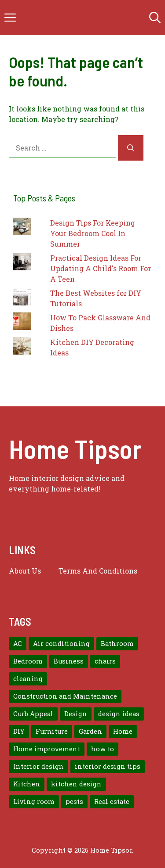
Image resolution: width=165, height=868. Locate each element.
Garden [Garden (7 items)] (90, 731)
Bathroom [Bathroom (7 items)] (117, 644)
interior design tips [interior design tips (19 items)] (108, 766)
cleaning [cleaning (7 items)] (28, 679)
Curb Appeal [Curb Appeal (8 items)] (33, 714)
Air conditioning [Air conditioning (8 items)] (61, 644)
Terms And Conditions (98, 571)
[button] (155, 18)
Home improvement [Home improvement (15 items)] (47, 749)
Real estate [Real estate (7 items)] (112, 802)
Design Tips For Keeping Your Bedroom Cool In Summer (93, 233)
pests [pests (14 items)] (74, 802)
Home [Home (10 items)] (123, 731)
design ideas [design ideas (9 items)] (119, 714)
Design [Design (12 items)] (76, 714)
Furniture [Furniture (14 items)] (52, 731)
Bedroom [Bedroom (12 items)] (28, 661)
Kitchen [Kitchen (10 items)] (27, 784)
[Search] (131, 148)
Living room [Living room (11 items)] (34, 802)
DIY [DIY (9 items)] (19, 731)
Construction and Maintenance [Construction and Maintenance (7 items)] (65, 696)
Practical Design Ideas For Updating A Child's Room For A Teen (101, 268)
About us (25, 571)
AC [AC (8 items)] (18, 644)
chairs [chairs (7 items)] (105, 661)
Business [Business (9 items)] (69, 661)
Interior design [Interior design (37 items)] (38, 766)
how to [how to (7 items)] (103, 749)
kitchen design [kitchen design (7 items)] (76, 784)
